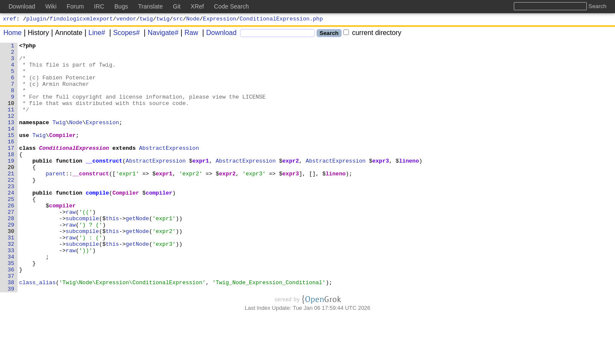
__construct (104, 185)
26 (11, 239)
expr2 (291, 185)
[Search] (277, 34)
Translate (150, 6)
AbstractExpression (169, 169)
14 (11, 146)
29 (11, 262)
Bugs (121, 6)
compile (98, 223)
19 (11, 185)
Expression (220, 20)
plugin (37, 20)
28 (11, 254)
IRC (99, 6)
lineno (409, 185)
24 (11, 223)
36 (11, 315)
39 (11, 338)
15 (11, 154)
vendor (126, 20)
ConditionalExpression (74, 169)
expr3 (381, 185)
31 (11, 277)
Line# (94, 34)
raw (71, 246)
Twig (59, 139)
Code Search (231, 6)
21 (11, 200)
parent (56, 200)
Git (177, 6)
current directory (372, 34)
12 (11, 131)
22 (11, 208)
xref (10, 20)
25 (11, 231)
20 (11, 192)
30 (11, 269)
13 (11, 139)
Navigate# (160, 34)
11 (11, 123)
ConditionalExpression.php (281, 20)
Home (13, 34)
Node (193, 20)
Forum (75, 6)
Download (218, 34)
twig (146, 20)
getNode (138, 254)
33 (11, 292)
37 (11, 323)
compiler (159, 223)
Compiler (63, 154)
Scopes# (123, 34)
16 (11, 162)
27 (11, 246)
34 (11, 300)
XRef (197, 6)
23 (11, 215)
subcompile (82, 254)
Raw (188, 34)
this (113, 254)
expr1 (201, 185)
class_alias (38, 331)
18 (11, 177)
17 (11, 169)
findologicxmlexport (81, 20)
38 (11, 331)
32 (11, 285)
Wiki (51, 6)
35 (11, 308)
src (178, 20)
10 (11, 116)
